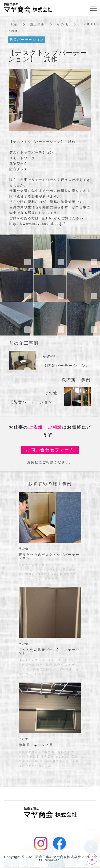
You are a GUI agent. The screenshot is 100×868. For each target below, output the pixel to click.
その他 (63, 24)
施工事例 (37, 24)
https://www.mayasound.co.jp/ (37, 224)
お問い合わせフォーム (50, 450)
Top (14, 24)
